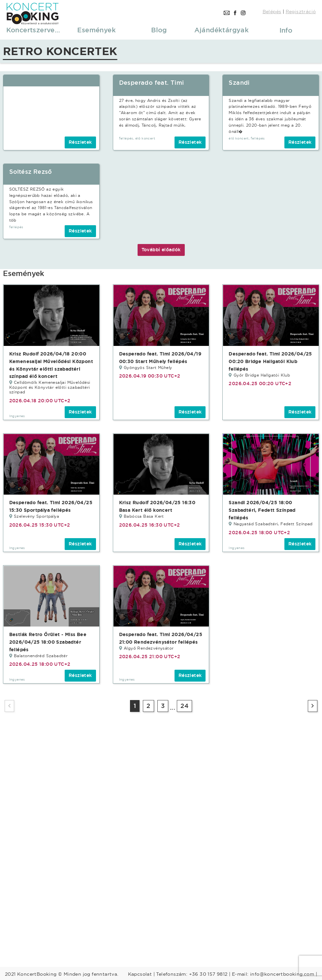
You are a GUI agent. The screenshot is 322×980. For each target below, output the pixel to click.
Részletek (80, 142)
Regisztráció (301, 12)
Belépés (272, 12)
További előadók (161, 250)
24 (184, 706)
